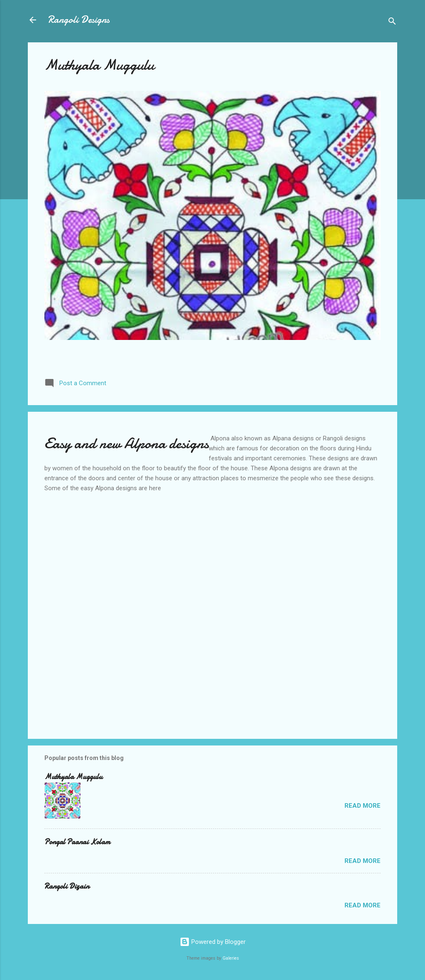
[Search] (392, 23)
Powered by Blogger (213, 942)
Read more (363, 806)
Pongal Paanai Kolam (77, 842)
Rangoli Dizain (67, 886)
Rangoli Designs (79, 20)
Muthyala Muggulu (99, 65)
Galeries (231, 958)
